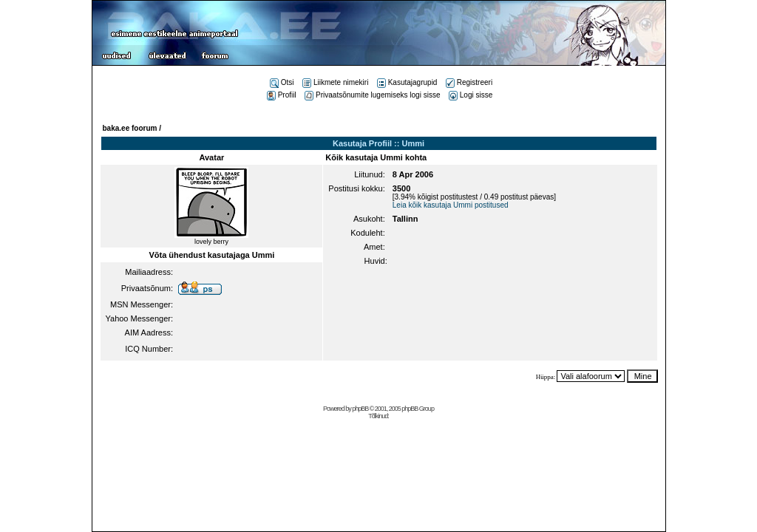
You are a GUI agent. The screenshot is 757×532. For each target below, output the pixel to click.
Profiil (282, 95)
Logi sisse (471, 95)
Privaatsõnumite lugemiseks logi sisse (372, 95)
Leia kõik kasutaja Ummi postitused (451, 205)
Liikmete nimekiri (335, 82)
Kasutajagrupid (407, 82)
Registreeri (469, 82)
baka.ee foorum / (132, 128)
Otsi (282, 82)
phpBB (360, 409)
